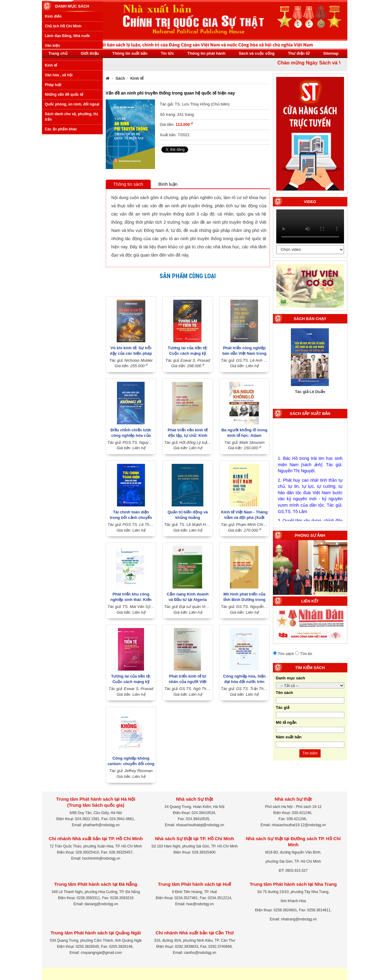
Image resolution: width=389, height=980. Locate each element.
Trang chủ (58, 53)
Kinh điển (53, 88)
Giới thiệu (90, 53)
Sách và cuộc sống (257, 53)
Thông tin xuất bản (130, 53)
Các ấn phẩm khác (61, 201)
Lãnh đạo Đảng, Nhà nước (68, 108)
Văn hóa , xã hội (59, 147)
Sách (120, 78)
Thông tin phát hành (207, 53)
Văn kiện (53, 118)
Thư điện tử (299, 53)
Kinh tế (51, 137)
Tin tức (167, 53)
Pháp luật (53, 157)
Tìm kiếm (310, 753)
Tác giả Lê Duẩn (310, 392)
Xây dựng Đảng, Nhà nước (68, 128)
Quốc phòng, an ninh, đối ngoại (72, 177)
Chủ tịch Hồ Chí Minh (63, 98)
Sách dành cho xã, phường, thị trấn (71, 189)
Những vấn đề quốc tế (64, 167)
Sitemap (331, 53)
